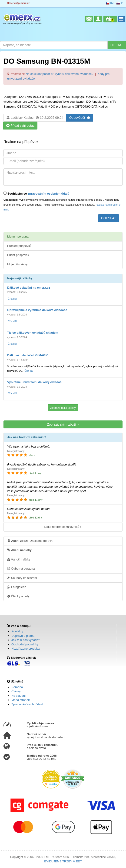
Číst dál (12, 299)
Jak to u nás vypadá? (26, 640)
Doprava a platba (23, 636)
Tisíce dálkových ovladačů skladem (33, 333)
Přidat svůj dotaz (20, 125)
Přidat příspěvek (18, 255)
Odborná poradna (21, 568)
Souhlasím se (36, 193)
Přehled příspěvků (19, 246)
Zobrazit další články (63, 408)
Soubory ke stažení (22, 578)
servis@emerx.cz (18, 3)
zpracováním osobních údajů (48, 194)
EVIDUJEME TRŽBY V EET (63, 861)
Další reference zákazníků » (63, 527)
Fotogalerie (17, 587)
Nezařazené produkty (26, 649)
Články (16, 691)
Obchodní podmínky (25, 644)
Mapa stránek (21, 700)
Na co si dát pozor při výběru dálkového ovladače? (59, 74)
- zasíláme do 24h (30, 541)
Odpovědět (80, 117)
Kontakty (17, 631)
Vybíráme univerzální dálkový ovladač (34, 382)
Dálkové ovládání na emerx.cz (29, 288)
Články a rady (18, 596)
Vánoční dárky (19, 559)
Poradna (17, 687)
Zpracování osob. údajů (27, 704)
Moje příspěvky (17, 264)
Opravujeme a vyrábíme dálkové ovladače (37, 310)
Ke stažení (18, 696)
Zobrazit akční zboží (63, 424)
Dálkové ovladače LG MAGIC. (28, 355)
